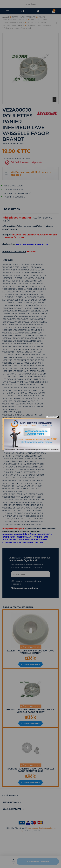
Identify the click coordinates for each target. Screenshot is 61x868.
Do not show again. (52, 417)
